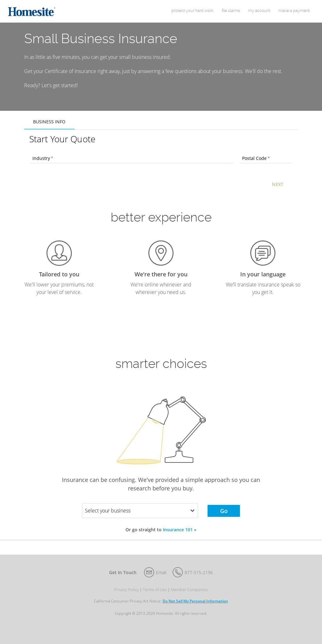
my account (259, 13)
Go (224, 516)
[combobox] (132, 164)
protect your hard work (192, 13)
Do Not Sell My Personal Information (195, 606)
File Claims (231, 13)
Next (278, 189)
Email (161, 577)
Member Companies (189, 595)
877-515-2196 (199, 577)
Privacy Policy (126, 595)
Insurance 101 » (180, 535)
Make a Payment (294, 13)
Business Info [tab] (49, 127)
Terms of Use (155, 595)
